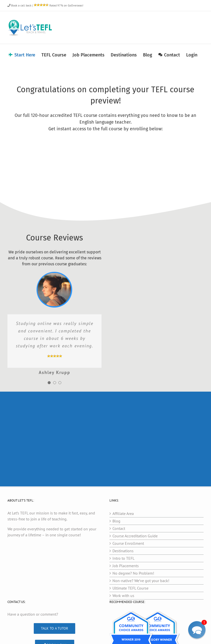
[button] (197, 630)
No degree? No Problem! (133, 573)
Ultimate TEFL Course (130, 588)
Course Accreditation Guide (135, 536)
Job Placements (126, 566)
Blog (116, 521)
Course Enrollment (128, 543)
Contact (119, 528)
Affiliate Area (123, 513)
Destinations (123, 551)
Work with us (123, 596)
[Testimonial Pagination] (49, 383)
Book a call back (19, 5)
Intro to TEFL (123, 558)
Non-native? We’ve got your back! (141, 581)
